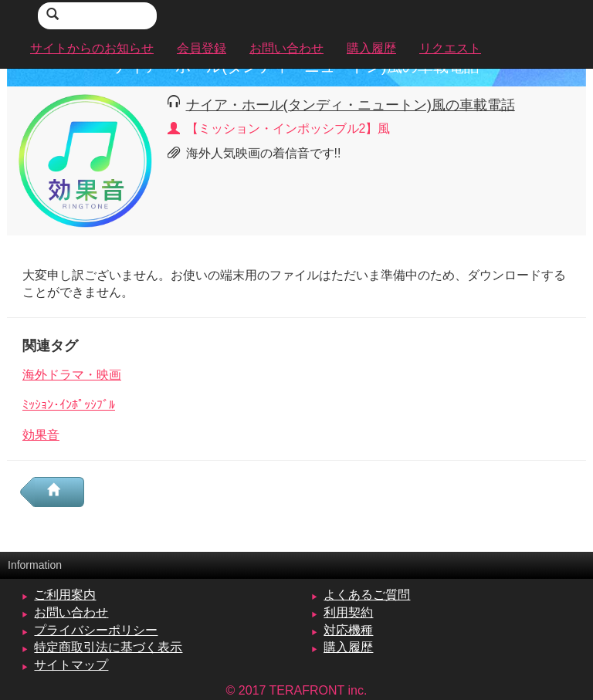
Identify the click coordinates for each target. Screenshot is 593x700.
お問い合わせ (71, 612)
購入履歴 (348, 647)
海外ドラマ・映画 (72, 375)
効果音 (41, 435)
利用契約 (348, 612)
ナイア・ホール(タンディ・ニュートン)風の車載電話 (351, 105)
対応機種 (348, 630)
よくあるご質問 (367, 595)
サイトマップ (71, 665)
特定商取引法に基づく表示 (108, 647)
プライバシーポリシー (96, 630)
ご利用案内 (65, 595)
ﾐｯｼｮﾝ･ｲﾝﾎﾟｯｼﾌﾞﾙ (69, 405)
